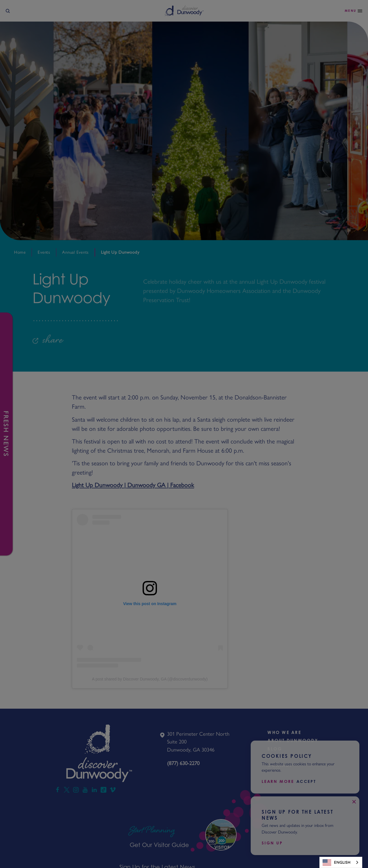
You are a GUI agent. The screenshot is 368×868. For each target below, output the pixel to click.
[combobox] (341, 862)
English (337, 863)
